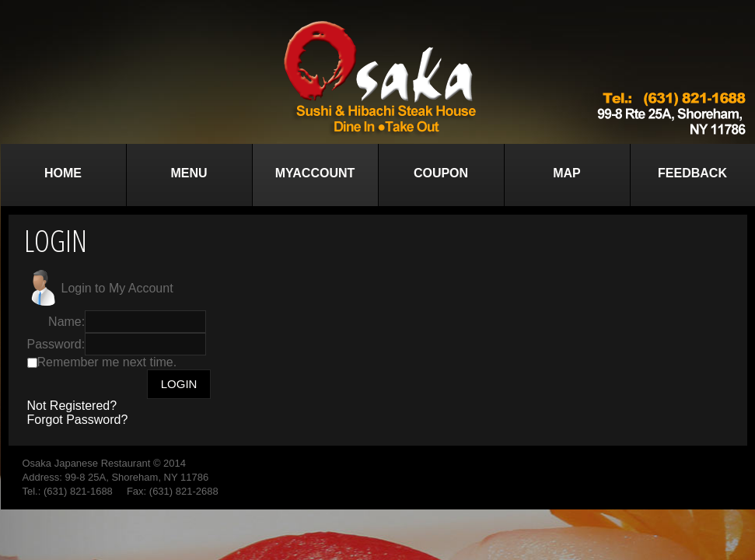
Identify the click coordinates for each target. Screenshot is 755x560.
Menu (189, 173)
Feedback (692, 173)
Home (63, 173)
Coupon (441, 173)
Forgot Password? (78, 420)
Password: (56, 344)
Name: (66, 322)
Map (567, 173)
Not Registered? (72, 406)
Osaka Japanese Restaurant (87, 463)
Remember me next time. (107, 362)
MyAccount (315, 173)
